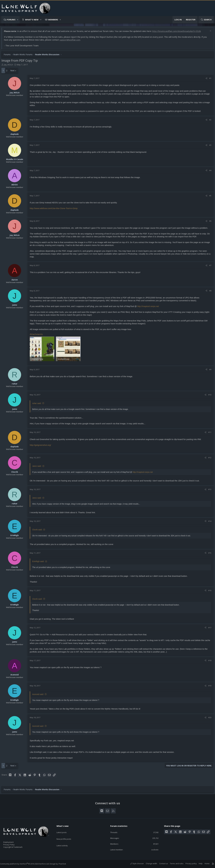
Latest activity (65, 840)
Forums (11, 20)
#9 (209, 370)
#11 (208, 433)
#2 (209, 121)
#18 (208, 661)
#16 (208, 591)
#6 (209, 222)
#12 (208, 459)
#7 (209, 267)
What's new (32, 20)
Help (198, 864)
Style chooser (134, 864)
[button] (18, 20)
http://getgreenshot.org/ (42, 446)
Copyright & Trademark (17, 846)
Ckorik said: (39, 531)
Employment (12, 840)
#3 (209, 146)
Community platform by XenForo (27, 864)
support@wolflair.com (71, 41)
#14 (208, 522)
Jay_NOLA (10, 66)
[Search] (206, 20)
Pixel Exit (65, 864)
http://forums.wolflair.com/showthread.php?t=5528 (178, 32)
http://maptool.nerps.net (149, 308)
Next (14, 72)
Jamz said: (38, 467)
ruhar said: (38, 404)
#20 (208, 719)
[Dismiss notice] (209, 33)
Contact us (161, 864)
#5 (209, 197)
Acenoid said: (39, 695)
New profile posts (66, 835)
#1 (209, 80)
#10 (208, 396)
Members (53, 20)
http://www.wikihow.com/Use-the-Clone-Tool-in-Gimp (55, 210)
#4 (209, 172)
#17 (208, 629)
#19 (208, 687)
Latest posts (64, 829)
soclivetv (153, 850)
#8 (209, 292)
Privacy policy (188, 864)
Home (204, 864)
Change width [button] (149, 864)
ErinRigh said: (40, 562)
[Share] (205, 80)
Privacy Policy (12, 843)
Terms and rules (174, 864)
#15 (208, 554)
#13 (208, 490)
